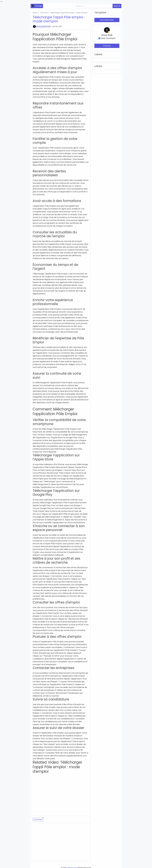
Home (35, 13)
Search (117, 6)
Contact (107, 46)
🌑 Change (37, 6)
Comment (44, 13)
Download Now (107, 20)
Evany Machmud (43, 27)
